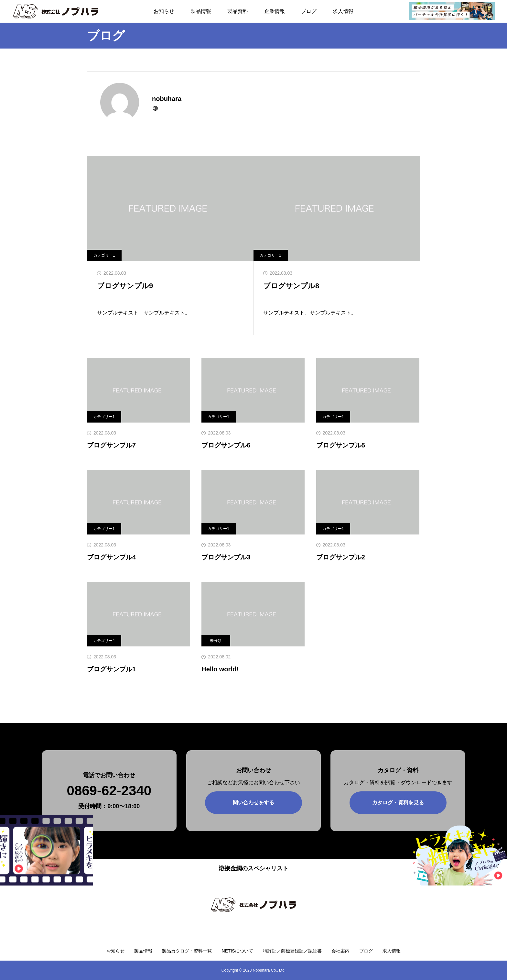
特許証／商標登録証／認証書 (292, 951)
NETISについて (237, 951)
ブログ (309, 11)
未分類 (216, 641)
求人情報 (343, 11)
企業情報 (275, 11)
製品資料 (238, 11)
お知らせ (164, 11)
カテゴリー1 (104, 255)
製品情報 (201, 11)
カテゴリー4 (104, 641)
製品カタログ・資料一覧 (187, 951)
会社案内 (340, 951)
